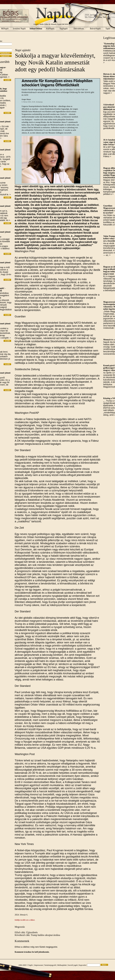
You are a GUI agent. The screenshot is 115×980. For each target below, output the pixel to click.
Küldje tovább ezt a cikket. (25, 920)
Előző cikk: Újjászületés (26, 932)
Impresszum (39, 965)
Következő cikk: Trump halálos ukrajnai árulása (37, 935)
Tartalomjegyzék (50, 965)
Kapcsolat (82, 965)
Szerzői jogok (73, 965)
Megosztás (20, 927)
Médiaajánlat (62, 965)
